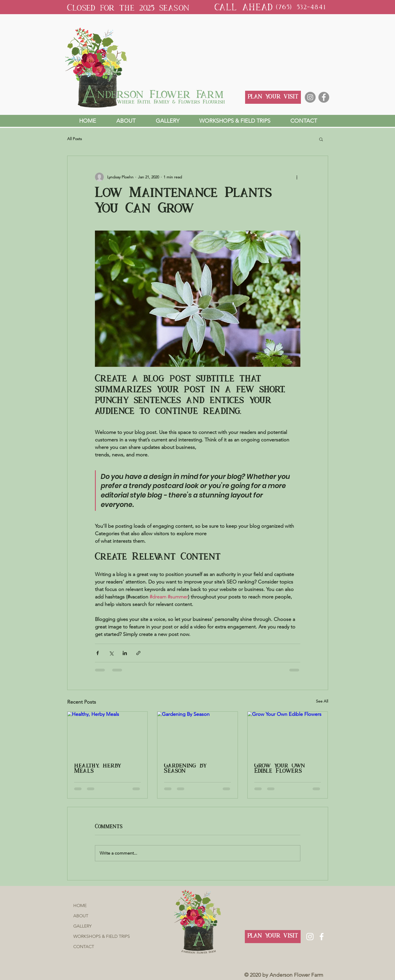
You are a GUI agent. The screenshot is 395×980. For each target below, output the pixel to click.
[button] (321, 139)
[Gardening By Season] (197, 734)
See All (322, 701)
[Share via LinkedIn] (125, 653)
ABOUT (81, 916)
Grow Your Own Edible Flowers (280, 769)
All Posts (75, 139)
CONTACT (84, 947)
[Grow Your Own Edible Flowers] (288, 734)
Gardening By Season (185, 769)
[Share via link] (138, 653)
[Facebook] (324, 97)
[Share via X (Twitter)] (111, 653)
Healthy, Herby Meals (98, 769)
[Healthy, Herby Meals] (108, 734)
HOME (80, 906)
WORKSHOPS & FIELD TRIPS (91, 936)
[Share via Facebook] (98, 653)
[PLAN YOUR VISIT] (273, 97)
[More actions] (297, 177)
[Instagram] (310, 97)
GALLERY (82, 926)
